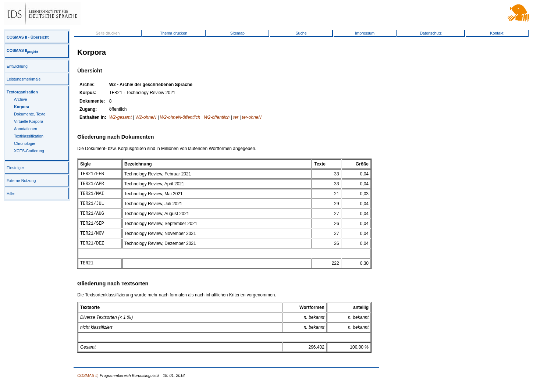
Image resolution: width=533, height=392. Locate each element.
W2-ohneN (146, 118)
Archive (21, 99)
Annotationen (26, 129)
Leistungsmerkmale (24, 79)
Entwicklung (17, 66)
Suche (301, 33)
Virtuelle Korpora (29, 121)
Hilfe (10, 193)
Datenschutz (431, 33)
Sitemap (237, 33)
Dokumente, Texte (30, 114)
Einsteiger (15, 168)
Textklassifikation (29, 136)
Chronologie (24, 143)
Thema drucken (174, 33)
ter (236, 118)
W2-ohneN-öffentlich (180, 118)
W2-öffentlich (217, 118)
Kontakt (497, 33)
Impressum (365, 33)
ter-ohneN (252, 118)
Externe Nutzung (21, 181)
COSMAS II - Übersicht (28, 37)
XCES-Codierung (29, 151)
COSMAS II (22, 50)
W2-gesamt (120, 118)
